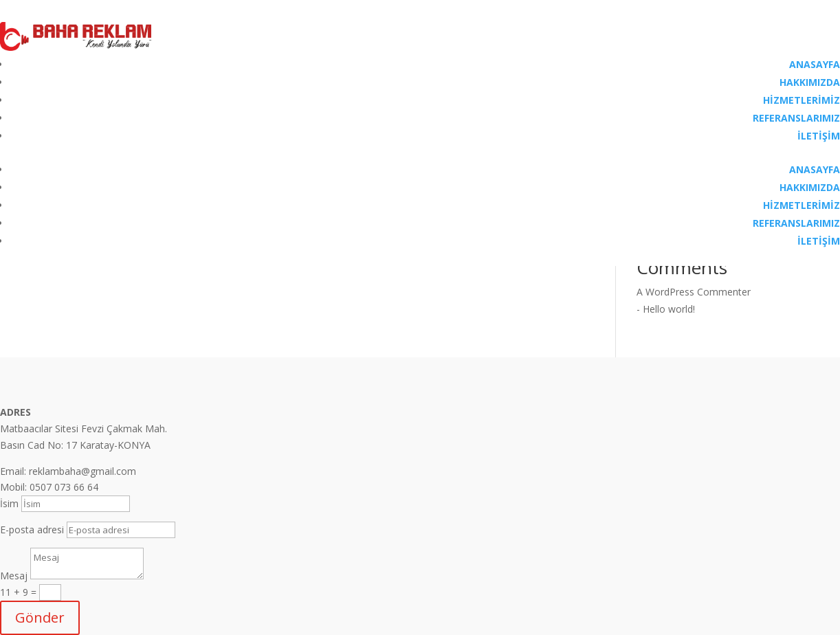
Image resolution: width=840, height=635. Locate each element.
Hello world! (669, 309)
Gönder (40, 617)
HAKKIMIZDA (810, 82)
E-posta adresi (32, 530)
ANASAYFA (815, 64)
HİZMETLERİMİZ (802, 100)
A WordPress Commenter (694, 292)
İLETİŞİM (819, 136)
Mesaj (14, 576)
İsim (9, 503)
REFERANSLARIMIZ (796, 118)
